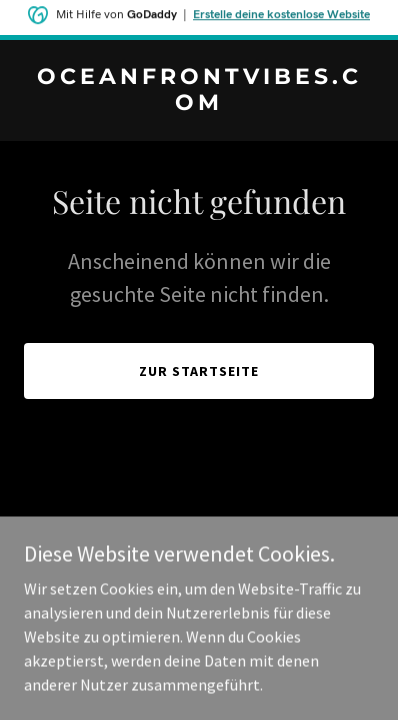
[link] (199, 104)
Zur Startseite (199, 371)
